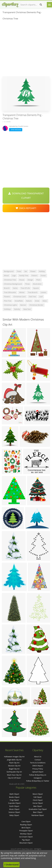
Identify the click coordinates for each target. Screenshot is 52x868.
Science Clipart (14, 812)
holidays (7, 309)
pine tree (8, 301)
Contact (38, 760)
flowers (7, 297)
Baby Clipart (14, 815)
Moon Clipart (38, 794)
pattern (34, 275)
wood (6, 275)
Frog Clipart (14, 800)
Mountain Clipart (26, 843)
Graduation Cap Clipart (38, 809)
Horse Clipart (38, 803)
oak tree (32, 297)
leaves (43, 292)
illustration (37, 284)
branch (7, 288)
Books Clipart (14, 797)
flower (33, 271)
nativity (17, 309)
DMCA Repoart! (26, 208)
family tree (24, 275)
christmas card (19, 297)
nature (29, 301)
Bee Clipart (38, 806)
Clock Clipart (38, 800)
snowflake (19, 301)
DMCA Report (38, 766)
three (27, 284)
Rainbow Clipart (38, 815)
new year (27, 309)
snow (37, 301)
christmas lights (10, 305)
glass (45, 301)
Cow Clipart (26, 822)
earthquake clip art (14, 772)
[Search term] (32, 5)
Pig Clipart (26, 840)
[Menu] (49, 5)
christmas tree (10, 280)
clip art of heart (14, 778)
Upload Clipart (38, 772)
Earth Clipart (14, 806)
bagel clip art (14, 769)
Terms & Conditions (38, 763)
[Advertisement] (26, 49)
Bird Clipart (26, 828)
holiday (42, 271)
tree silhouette (10, 292)
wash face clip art (14, 775)
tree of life (25, 288)
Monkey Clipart (26, 834)
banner (23, 305)
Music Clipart (14, 809)
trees (19, 271)
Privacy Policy (38, 769)
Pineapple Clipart (26, 831)
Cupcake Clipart (14, 803)
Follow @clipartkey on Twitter (38, 781)
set (26, 271)
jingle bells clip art (14, 760)
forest (43, 275)
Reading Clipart (26, 825)
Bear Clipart (38, 812)
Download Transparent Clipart (26, 196)
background (9, 271)
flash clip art (14, 763)
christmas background (13, 284)
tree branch (33, 292)
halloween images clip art (14, 757)
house (22, 280)
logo (14, 275)
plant (38, 280)
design (30, 280)
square (36, 288)
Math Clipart (14, 794)
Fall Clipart (38, 797)
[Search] (41, 5)
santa (15, 288)
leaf (41, 297)
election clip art (14, 766)
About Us (38, 757)
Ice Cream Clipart (26, 837)
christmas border (36, 305)
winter (22, 292)
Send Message (16, 130)
